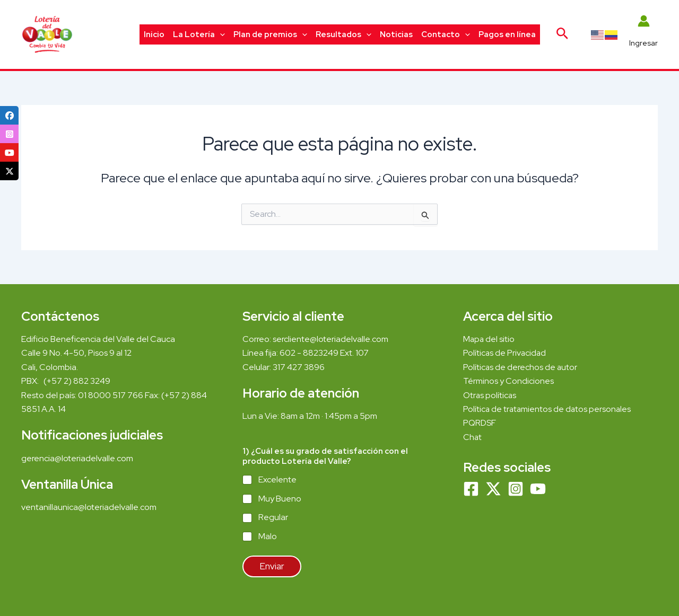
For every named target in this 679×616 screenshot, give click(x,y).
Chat (473, 437)
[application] (220, 34)
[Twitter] (493, 489)
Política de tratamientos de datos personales (548, 409)
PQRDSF (480, 423)
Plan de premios (270, 34)
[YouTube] (538, 489)
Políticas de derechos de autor (521, 367)
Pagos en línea (507, 34)
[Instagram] (516, 489)
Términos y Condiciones (509, 381)
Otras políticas (490, 395)
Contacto (446, 34)
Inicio (154, 34)
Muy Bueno (280, 499)
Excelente (277, 480)
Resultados (343, 34)
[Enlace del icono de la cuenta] (643, 34)
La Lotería (199, 34)
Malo (268, 536)
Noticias (396, 34)
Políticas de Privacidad (505, 353)
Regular (273, 517)
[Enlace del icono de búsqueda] (563, 34)
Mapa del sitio (489, 339)
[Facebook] (471, 489)
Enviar (272, 566)
